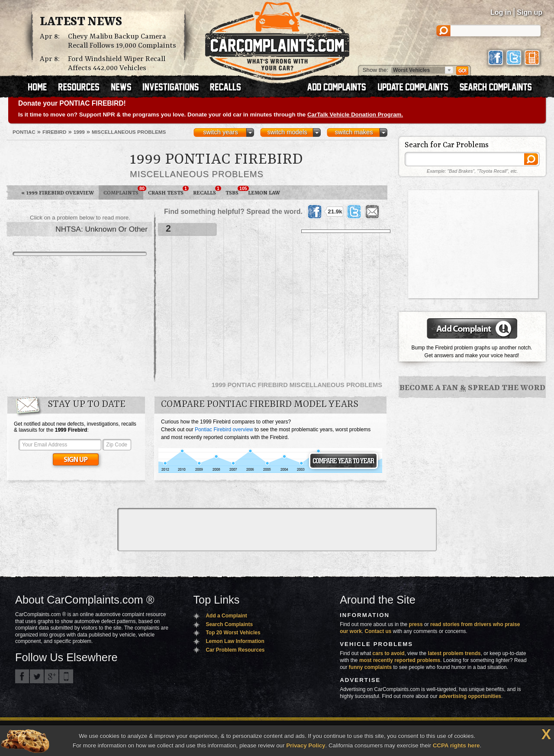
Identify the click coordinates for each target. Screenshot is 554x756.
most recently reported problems (400, 660)
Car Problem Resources (235, 650)
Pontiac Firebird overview (224, 430)
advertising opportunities (470, 696)
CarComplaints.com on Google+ (52, 676)
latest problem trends (454, 653)
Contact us (378, 631)
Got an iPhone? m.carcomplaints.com (66, 676)
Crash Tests (168, 191)
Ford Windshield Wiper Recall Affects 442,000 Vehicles (117, 64)
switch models (287, 132)
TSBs (234, 191)
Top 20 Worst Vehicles (233, 633)
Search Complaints (229, 624)
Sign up (530, 12)
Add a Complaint (226, 616)
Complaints (123, 191)
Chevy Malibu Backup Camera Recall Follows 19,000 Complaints (122, 41)
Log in (501, 12)
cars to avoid (389, 653)
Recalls (207, 191)
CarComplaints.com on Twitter (37, 676)
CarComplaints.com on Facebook (22, 676)
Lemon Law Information (235, 641)
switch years (221, 132)
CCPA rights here (456, 745)
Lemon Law (264, 193)
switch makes (354, 132)
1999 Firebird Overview (58, 193)
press (416, 624)
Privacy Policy (306, 745)
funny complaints (370, 667)
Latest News (81, 22)
